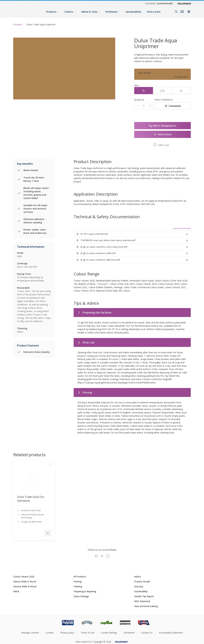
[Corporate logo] (184, 3)
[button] (189, 12)
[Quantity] (144, 106)
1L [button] (144, 91)
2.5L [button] (162, 91)
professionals (165, 3)
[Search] (176, 12)
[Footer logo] (54, 623)
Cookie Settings (109, 633)
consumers (150, 3)
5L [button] (181, 91)
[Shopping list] (182, 12)
